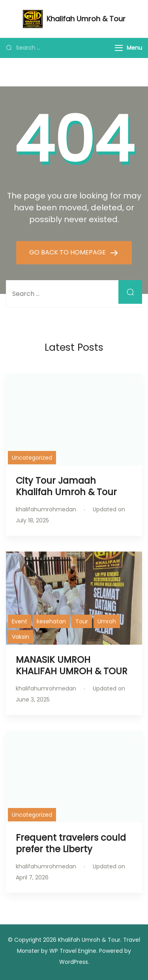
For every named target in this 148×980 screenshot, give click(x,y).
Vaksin (21, 637)
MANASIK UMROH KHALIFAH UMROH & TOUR (72, 665)
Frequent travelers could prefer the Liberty (71, 843)
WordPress (74, 962)
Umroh (107, 621)
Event (20, 621)
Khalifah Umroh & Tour (86, 19)
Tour (82, 621)
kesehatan (51, 621)
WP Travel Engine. (73, 951)
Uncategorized (32, 458)
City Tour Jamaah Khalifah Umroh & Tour (66, 486)
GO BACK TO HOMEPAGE (68, 252)
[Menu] (119, 48)
